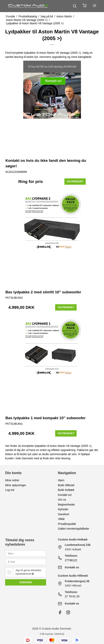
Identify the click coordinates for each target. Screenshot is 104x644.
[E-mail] (26, 562)
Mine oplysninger (16, 485)
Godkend (26, 582)
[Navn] (26, 553)
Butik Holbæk (66, 490)
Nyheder (63, 509)
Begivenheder (66, 505)
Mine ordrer (12, 480)
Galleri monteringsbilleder (74, 529)
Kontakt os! (65, 495)
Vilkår (61, 519)
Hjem (61, 480)
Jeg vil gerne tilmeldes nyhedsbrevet (28, 572)
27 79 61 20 (72, 596)
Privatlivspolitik (67, 524)
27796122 (71, 560)
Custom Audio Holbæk (73, 539)
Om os (62, 500)
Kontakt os (72, 567)
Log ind (10, 490)
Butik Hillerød (66, 485)
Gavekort (64, 514)
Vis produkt (75, 182)
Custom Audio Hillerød (73, 576)
